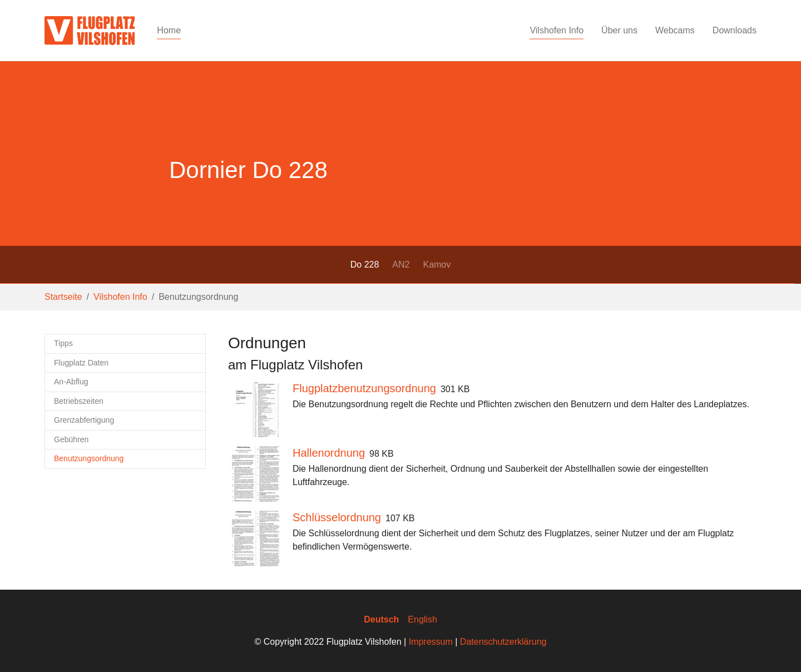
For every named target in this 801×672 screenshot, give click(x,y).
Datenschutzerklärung (503, 642)
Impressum (431, 642)
